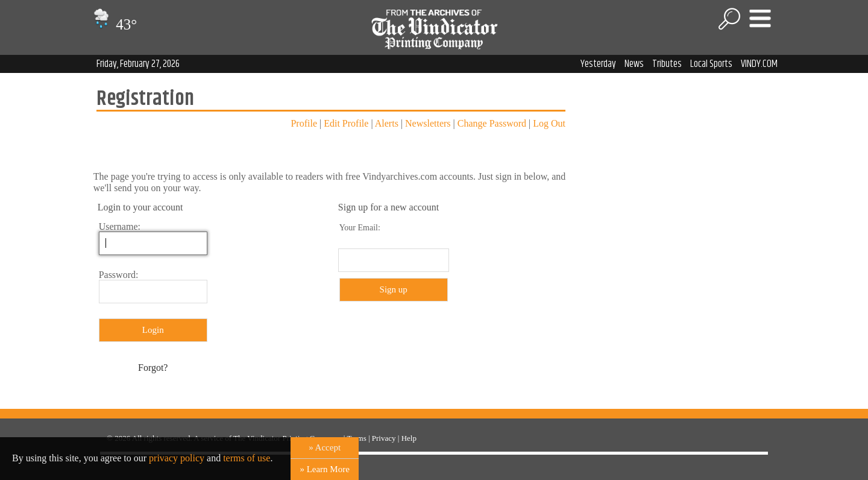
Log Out (549, 123)
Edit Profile (346, 123)
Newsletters (428, 123)
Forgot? (153, 368)
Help (409, 438)
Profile (304, 123)
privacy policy (177, 458)
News (634, 64)
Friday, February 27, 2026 (138, 64)
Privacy (384, 438)
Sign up (394, 289)
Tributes (667, 64)
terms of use (247, 458)
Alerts (387, 123)
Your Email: (360, 228)
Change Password (492, 123)
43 (114, 24)
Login (153, 330)
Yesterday (598, 64)
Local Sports (711, 64)
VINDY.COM (759, 64)
